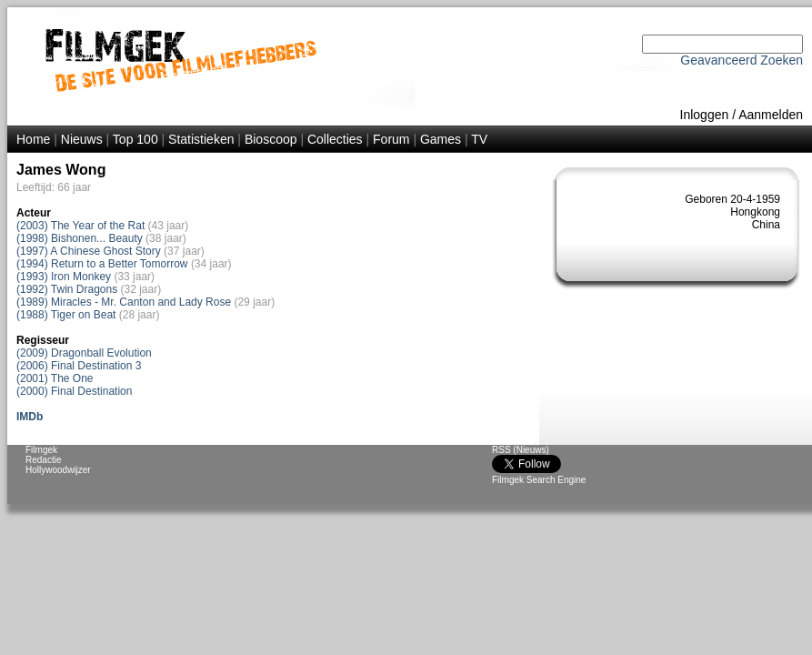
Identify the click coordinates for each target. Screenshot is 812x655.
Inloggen (705, 115)
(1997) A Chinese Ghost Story (89, 251)
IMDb (30, 417)
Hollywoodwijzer (58, 470)
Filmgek (41, 450)
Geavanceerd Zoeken (742, 60)
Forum (391, 139)
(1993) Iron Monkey (64, 277)
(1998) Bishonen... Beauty (80, 238)
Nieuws (82, 139)
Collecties (335, 139)
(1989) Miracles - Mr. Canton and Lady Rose (124, 302)
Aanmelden (771, 115)
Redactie (43, 460)
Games (441, 139)
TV (479, 139)
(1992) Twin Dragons (67, 289)
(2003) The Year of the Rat (80, 226)
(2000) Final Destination (74, 391)
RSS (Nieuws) (521, 450)
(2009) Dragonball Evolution (84, 353)
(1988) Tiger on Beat (66, 315)
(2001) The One (55, 378)
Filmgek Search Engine (539, 480)
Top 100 (135, 139)
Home (33, 139)
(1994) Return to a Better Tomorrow (102, 264)
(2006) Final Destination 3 (79, 366)
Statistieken (201, 139)
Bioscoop (271, 139)
